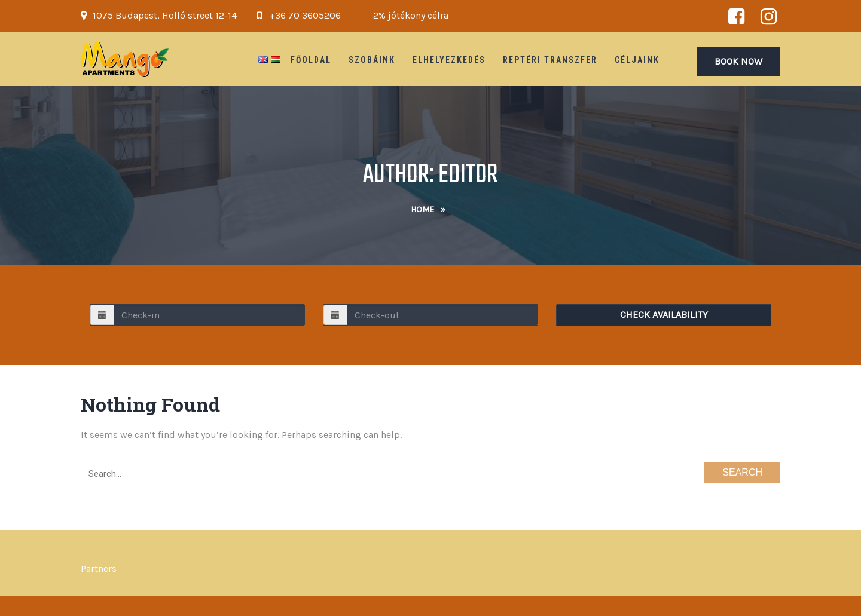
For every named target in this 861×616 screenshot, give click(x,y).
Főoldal (311, 60)
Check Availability (664, 315)
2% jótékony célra (411, 15)
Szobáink (372, 60)
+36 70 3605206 (305, 15)
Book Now (738, 61)
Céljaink (637, 60)
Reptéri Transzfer (550, 60)
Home (422, 209)
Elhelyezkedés (449, 60)
